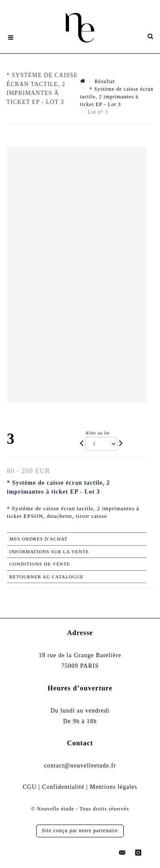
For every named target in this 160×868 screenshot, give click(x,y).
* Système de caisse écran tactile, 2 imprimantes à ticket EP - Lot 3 (117, 97)
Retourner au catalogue (47, 577)
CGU (30, 787)
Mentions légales (113, 787)
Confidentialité (63, 787)
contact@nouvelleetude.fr (80, 766)
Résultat (105, 81)
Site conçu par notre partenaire (80, 831)
